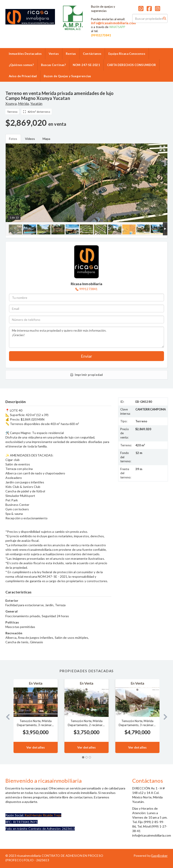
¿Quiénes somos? (21, 65)
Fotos (13, 139)
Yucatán (36, 104)
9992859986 (71, 33)
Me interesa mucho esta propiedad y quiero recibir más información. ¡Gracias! (86, 337)
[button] (6, 716)
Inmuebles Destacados (25, 54)
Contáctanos (92, 54)
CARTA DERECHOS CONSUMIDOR (132, 65)
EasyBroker (159, 856)
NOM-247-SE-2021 (86, 65)
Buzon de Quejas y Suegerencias (67, 76)
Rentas (71, 54)
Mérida (24, 104)
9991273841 (88, 289)
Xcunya (11, 104)
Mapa (46, 139)
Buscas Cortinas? (53, 65)
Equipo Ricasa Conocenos (127, 54)
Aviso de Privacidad (23, 76)
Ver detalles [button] (36, 747)
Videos (30, 139)
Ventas (54, 54)
